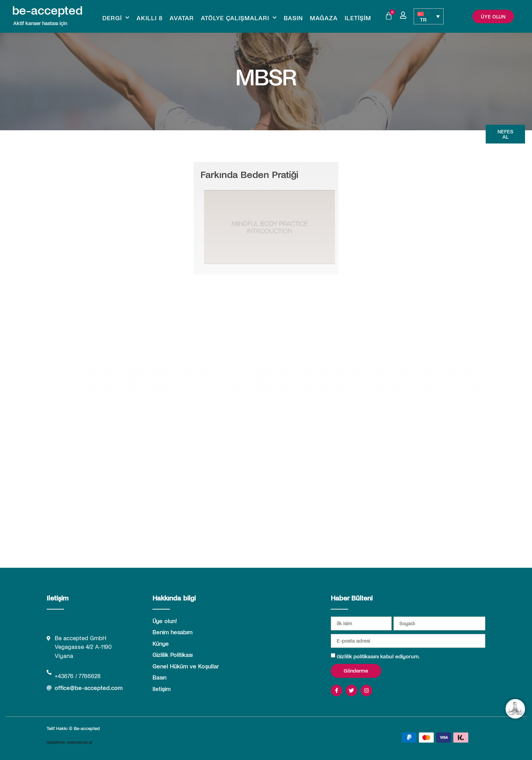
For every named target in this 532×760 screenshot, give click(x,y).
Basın (293, 18)
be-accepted (47, 10)
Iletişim (358, 18)
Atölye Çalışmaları (239, 18)
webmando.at (80, 742)
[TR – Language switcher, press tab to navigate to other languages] (429, 16)
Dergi (116, 18)
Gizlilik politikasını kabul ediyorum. (378, 656)
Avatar (182, 18)
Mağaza (324, 18)
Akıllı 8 (150, 18)
